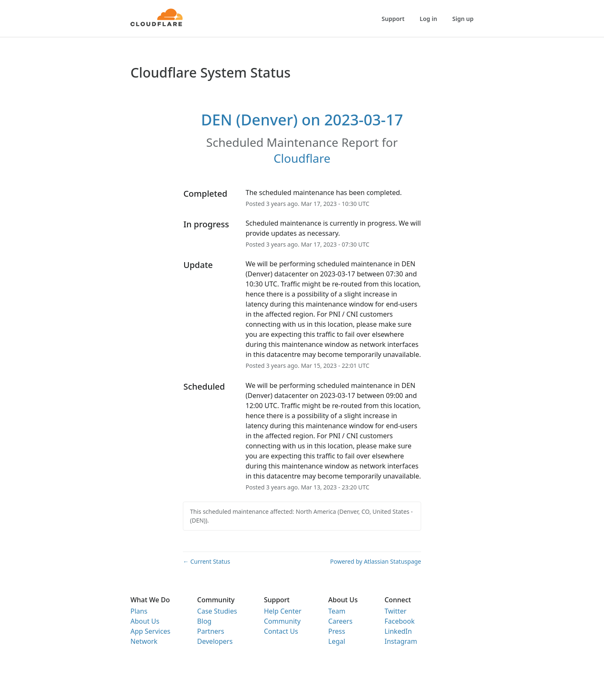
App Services (150, 631)
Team (337, 611)
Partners (211, 631)
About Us (145, 621)
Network (144, 641)
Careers (341, 621)
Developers (215, 641)
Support (393, 19)
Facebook (400, 621)
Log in (429, 19)
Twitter (396, 611)
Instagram (401, 641)
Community (282, 621)
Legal (337, 641)
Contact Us (281, 631)
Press (337, 631)
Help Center (282, 611)
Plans (139, 611)
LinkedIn (398, 631)
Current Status (207, 561)
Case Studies (217, 611)
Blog (204, 621)
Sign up (463, 19)
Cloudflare (302, 158)
